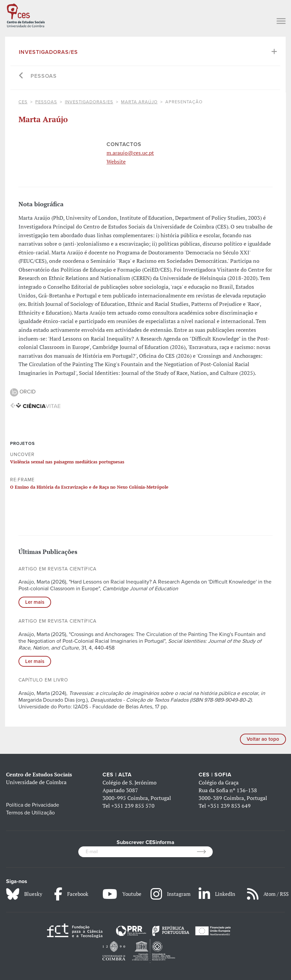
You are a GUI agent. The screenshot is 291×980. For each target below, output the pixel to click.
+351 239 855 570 (133, 806)
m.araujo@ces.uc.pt (130, 153)
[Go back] (21, 76)
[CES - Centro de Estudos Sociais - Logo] (26, 14)
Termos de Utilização (30, 813)
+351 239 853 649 (229, 806)
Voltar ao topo (263, 739)
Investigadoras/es (48, 52)
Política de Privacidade (33, 805)
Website (116, 162)
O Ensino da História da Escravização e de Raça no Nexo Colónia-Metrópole (89, 487)
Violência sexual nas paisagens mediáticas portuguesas (67, 462)
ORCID (23, 392)
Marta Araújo (139, 102)
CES (23, 102)
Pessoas (44, 76)
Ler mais (35, 602)
